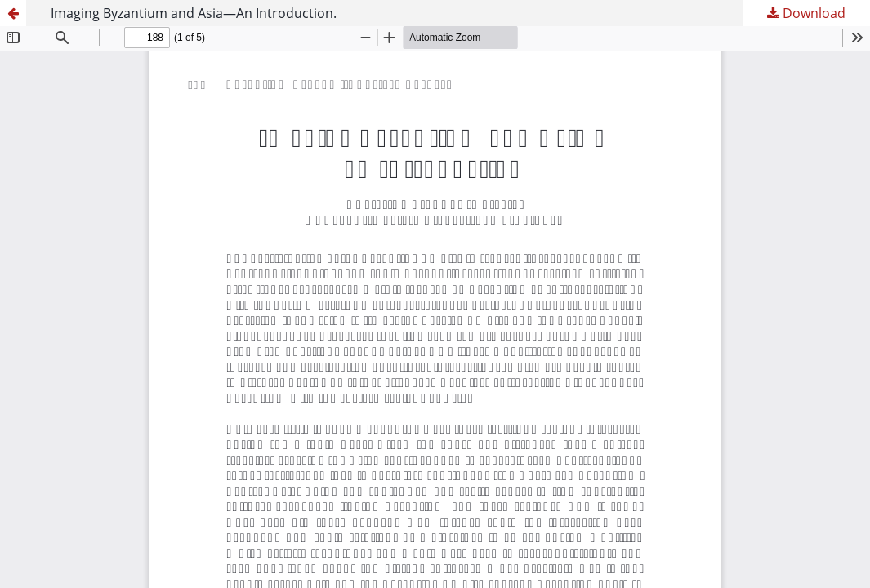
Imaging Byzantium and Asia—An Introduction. (194, 13)
